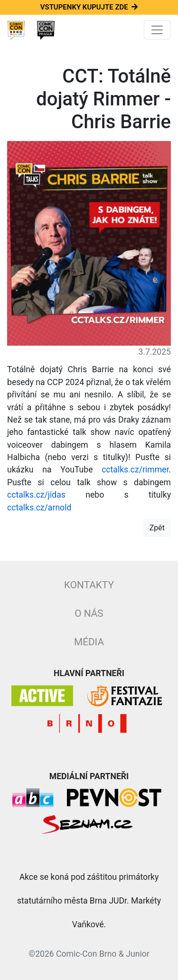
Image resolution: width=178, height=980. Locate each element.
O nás (89, 613)
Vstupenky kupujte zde (89, 7)
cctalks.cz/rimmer (135, 470)
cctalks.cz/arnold (39, 508)
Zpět (157, 528)
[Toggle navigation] (157, 30)
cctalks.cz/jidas (36, 495)
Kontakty (89, 585)
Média (89, 642)
